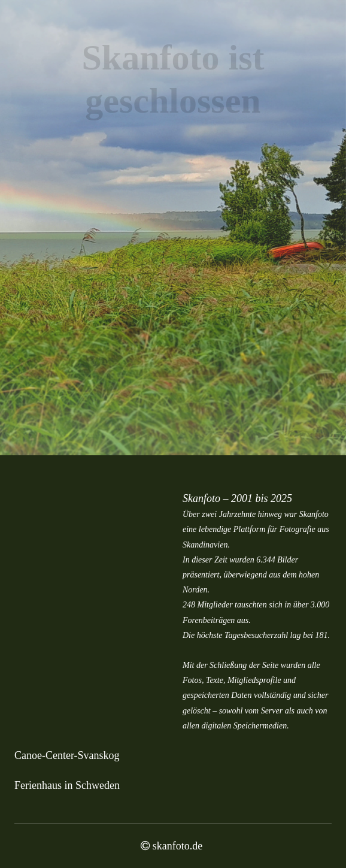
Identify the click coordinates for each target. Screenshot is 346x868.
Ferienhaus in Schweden (67, 785)
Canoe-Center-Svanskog (67, 755)
